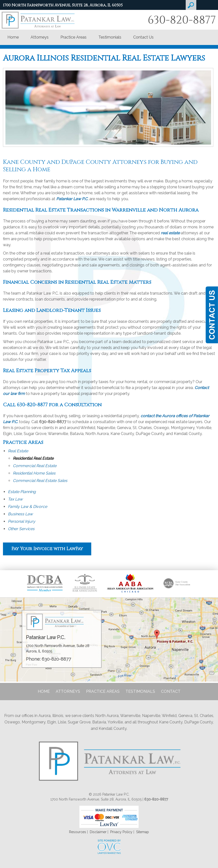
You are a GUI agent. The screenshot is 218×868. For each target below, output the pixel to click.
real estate (170, 233)
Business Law (20, 514)
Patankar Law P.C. (72, 199)
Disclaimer (98, 832)
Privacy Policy (121, 832)
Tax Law (15, 499)
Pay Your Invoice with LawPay (47, 549)
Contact (171, 691)
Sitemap (143, 832)
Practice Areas (73, 37)
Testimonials (110, 37)
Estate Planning (22, 492)
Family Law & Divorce (27, 507)
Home (13, 37)
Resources (78, 832)
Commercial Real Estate (35, 466)
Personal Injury (22, 521)
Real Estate (18, 451)
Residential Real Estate (33, 458)
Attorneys (40, 37)
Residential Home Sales (34, 473)
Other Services (21, 529)
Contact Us (143, 37)
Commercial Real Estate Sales (40, 481)
